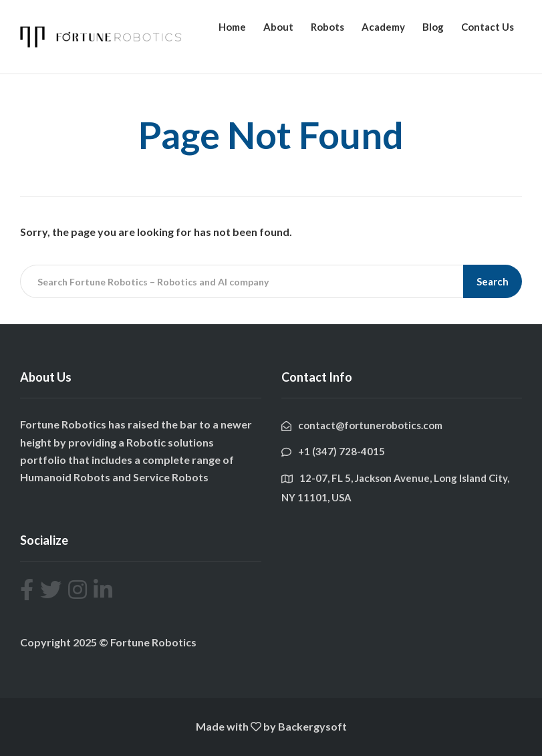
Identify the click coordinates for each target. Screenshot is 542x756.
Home (232, 27)
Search (493, 281)
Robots (327, 27)
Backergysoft (312, 726)
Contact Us (488, 27)
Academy (383, 27)
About (278, 27)
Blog (433, 27)
